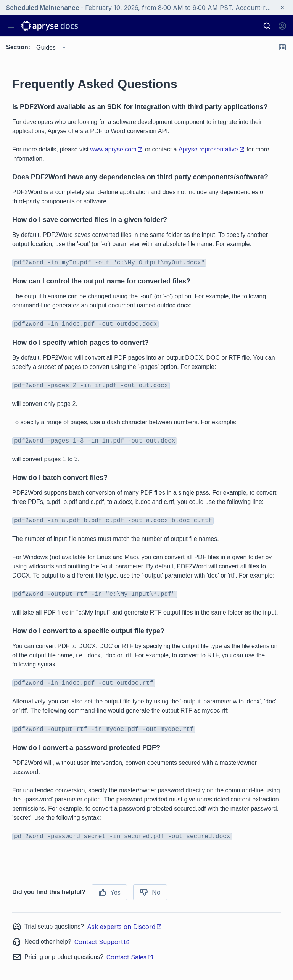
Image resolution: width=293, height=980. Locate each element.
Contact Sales (130, 957)
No (150, 892)
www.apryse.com (117, 149)
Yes (109, 892)
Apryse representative (212, 149)
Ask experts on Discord (125, 927)
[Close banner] (282, 8)
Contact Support (102, 942)
